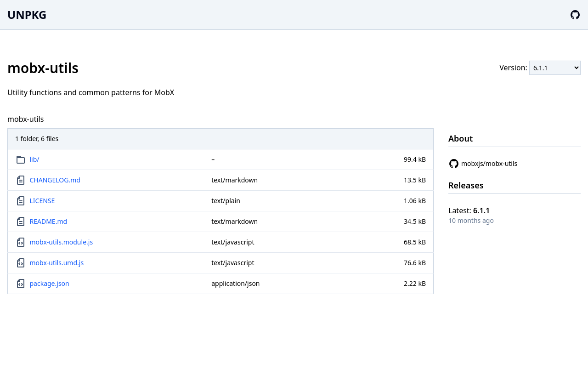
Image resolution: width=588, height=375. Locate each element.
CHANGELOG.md (55, 180)
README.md (49, 221)
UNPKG (27, 14)
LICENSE (42, 201)
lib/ (35, 159)
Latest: (469, 210)
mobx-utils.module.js (62, 242)
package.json (50, 283)
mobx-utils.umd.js (57, 263)
